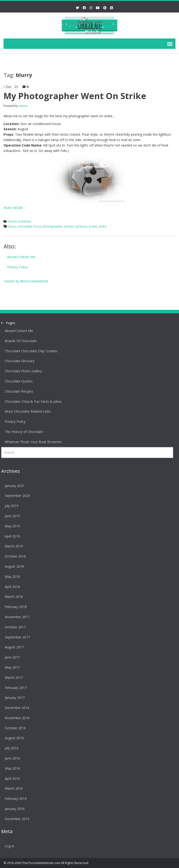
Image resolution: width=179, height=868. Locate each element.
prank (93, 226)
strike (103, 226)
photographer (53, 226)
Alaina (23, 106)
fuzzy (37, 226)
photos (69, 226)
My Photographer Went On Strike (75, 96)
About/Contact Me (21, 257)
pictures (82, 226)
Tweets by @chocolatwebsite (26, 281)
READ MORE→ (15, 208)
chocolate (25, 226)
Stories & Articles (19, 221)
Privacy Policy (17, 267)
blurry (12, 226)
